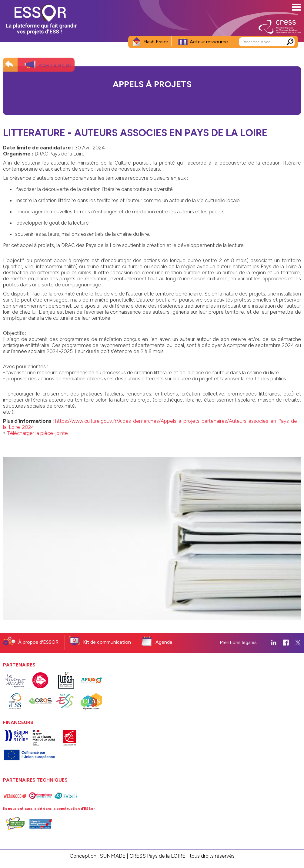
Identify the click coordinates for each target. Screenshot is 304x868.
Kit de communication (107, 642)
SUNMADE (113, 856)
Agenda (164, 642)
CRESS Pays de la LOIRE (157, 856)
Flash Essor (156, 42)
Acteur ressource (209, 42)
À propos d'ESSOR (38, 642)
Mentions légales (238, 642)
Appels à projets (55, 60)
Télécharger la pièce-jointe (37, 433)
